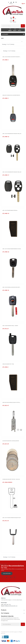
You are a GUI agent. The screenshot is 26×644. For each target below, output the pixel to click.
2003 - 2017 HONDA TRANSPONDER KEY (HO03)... (12, 249)
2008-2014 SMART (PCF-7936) (8, 364)
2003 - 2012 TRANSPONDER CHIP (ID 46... (10, 210)
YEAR (19, 29)
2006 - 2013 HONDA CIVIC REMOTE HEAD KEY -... (12, 57)
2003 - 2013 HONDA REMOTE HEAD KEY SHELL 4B (12, 172)
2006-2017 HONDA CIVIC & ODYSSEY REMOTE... (11, 95)
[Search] (13, 26)
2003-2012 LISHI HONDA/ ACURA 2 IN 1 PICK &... (11, 402)
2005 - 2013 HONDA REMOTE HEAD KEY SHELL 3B (12, 134)
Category (5, 34)
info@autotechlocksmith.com (11, 606)
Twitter (11, 2)
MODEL (15, 29)
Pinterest (14, 2)
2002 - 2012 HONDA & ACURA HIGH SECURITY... (11, 287)
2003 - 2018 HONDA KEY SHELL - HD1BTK (10, 326)
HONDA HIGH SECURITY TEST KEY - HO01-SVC (11, 479)
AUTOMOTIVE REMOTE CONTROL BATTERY (11, 441)
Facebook (9, 2)
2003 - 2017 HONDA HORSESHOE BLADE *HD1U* (12, 518)
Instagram (16, 2)
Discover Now (7, 573)
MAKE (10, 29)
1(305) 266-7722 (7, 605)
